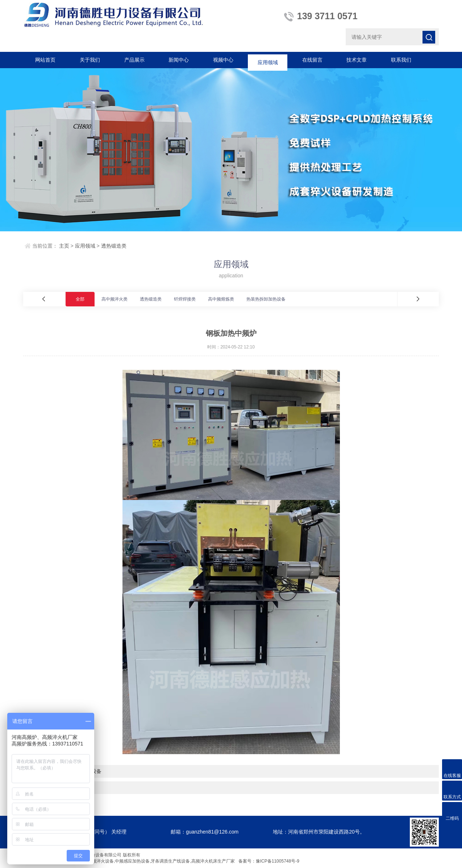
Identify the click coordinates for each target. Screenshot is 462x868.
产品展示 (134, 60)
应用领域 (268, 60)
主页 (64, 246)
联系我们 (401, 60)
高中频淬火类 (115, 299)
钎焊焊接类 (185, 299)
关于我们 (90, 60)
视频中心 (223, 60)
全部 (80, 299)
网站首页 (45, 60)
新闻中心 (179, 60)
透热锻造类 (114, 246)
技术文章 (357, 60)
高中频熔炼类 (221, 299)
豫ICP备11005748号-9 (278, 861)
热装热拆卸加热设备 (266, 299)
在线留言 (312, 60)
